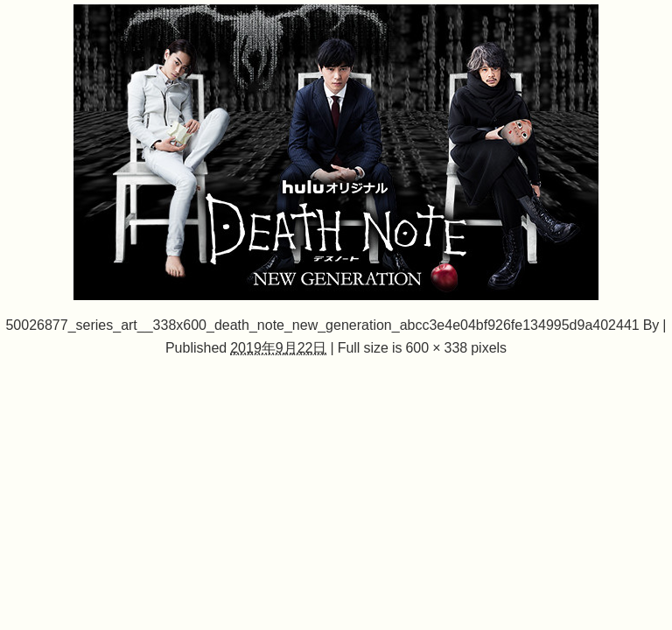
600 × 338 (436, 347)
